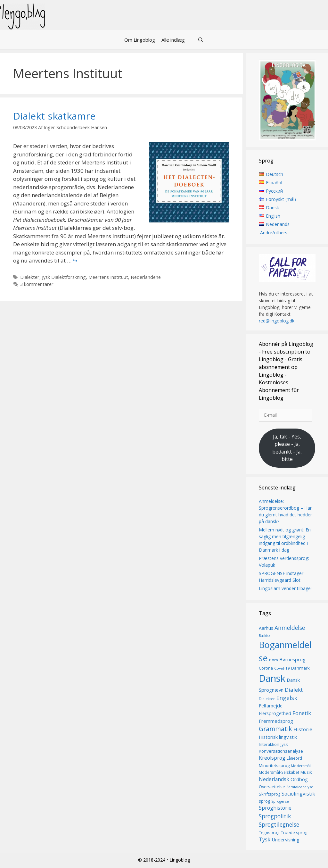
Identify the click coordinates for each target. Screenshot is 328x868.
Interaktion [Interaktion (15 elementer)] (269, 744)
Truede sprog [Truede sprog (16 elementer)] (294, 832)
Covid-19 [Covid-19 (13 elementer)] (282, 668)
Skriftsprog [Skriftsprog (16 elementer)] (270, 794)
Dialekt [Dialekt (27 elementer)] (294, 690)
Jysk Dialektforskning (64, 277)
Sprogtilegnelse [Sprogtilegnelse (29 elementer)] (279, 825)
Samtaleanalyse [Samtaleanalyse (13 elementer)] (300, 787)
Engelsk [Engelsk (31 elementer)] (287, 698)
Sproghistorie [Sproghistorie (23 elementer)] (275, 808)
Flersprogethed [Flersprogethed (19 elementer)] (275, 713)
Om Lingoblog (140, 40)
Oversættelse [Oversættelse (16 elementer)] (272, 787)
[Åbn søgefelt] (201, 40)
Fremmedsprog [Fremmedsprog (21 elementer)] (276, 721)
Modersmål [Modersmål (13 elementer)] (301, 766)
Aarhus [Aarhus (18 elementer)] (266, 628)
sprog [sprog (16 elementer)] (264, 801)
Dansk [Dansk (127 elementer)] (272, 678)
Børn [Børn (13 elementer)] (274, 660)
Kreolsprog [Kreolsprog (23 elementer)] (272, 758)
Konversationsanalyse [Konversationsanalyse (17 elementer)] (281, 751)
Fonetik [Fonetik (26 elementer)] (302, 713)
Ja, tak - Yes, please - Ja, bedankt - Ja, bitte (287, 448)
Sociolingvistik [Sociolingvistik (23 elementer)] (298, 794)
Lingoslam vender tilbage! (285, 588)
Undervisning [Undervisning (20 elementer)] (286, 839)
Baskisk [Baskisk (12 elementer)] (265, 636)
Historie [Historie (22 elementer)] (303, 729)
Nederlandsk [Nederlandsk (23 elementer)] (274, 779)
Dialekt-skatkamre (54, 116)
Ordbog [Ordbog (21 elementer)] (299, 779)
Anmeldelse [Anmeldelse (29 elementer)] (290, 628)
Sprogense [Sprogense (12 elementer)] (280, 801)
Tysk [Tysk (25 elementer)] (265, 839)
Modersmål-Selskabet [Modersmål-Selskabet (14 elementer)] (279, 773)
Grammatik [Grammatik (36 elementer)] (275, 729)
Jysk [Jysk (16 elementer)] (284, 744)
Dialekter (30, 277)
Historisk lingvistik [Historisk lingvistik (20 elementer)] (278, 737)
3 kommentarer (37, 284)
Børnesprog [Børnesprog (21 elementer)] (292, 659)
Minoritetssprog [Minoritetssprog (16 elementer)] (274, 765)
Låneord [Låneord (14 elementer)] (294, 759)
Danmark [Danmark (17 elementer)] (300, 668)
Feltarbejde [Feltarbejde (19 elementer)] (271, 706)
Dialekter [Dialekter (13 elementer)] (267, 699)
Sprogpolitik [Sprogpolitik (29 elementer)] (275, 816)
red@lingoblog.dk (277, 321)
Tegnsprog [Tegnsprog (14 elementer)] (269, 833)
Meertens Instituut (108, 277)
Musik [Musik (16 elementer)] (306, 772)
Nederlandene (146, 277)
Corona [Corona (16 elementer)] (266, 668)
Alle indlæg (173, 40)
